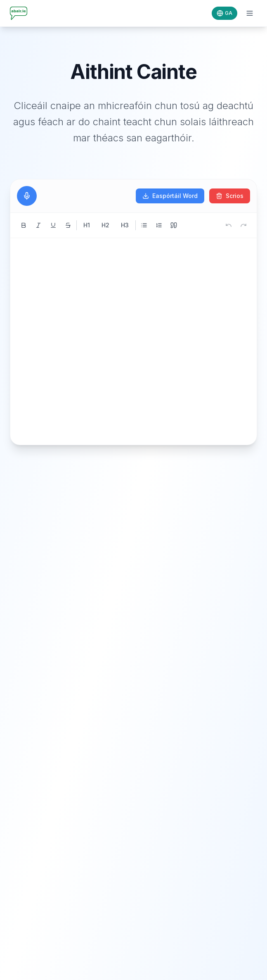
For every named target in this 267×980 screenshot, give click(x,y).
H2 (105, 225)
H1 (87, 225)
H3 (125, 225)
